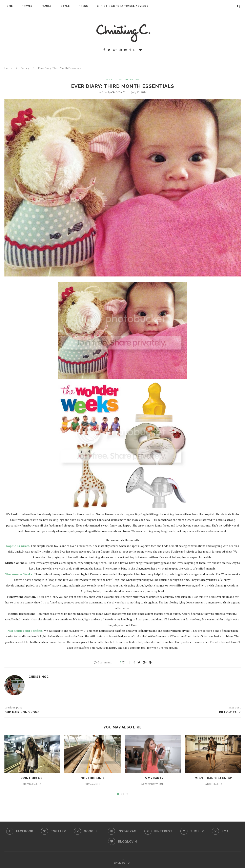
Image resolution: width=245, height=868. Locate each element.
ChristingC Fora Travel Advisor (122, 6)
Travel (27, 6)
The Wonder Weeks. (19, 574)
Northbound (92, 778)
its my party (153, 778)
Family (47, 6)
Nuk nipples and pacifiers (25, 631)
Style (65, 6)
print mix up (32, 778)
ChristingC (118, 92)
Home (9, 6)
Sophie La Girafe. (18, 546)
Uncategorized (130, 80)
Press (83, 6)
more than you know (213, 778)
